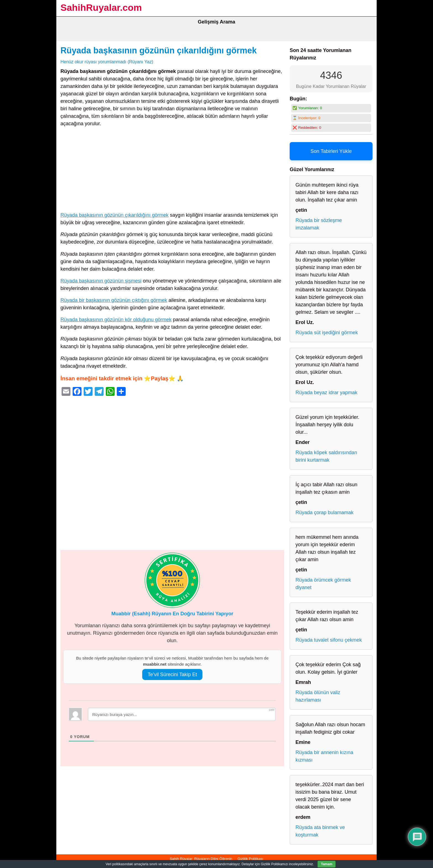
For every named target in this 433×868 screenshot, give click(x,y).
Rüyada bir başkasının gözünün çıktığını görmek (114, 300)
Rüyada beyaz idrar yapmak (326, 393)
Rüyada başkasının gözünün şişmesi (101, 281)
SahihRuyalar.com (101, 7)
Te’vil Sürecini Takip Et (172, 674)
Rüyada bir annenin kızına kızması (324, 756)
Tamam (327, 864)
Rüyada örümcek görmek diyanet (323, 584)
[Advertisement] (172, 171)
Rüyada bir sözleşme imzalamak (319, 224)
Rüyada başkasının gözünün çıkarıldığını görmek (159, 50)
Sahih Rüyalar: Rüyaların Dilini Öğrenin (201, 859)
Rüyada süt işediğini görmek (327, 333)
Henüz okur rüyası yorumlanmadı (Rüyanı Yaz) (107, 62)
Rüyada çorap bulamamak (324, 513)
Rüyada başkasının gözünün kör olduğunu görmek (116, 320)
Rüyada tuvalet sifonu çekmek (329, 640)
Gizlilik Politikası (250, 859)
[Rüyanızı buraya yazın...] (182, 714)
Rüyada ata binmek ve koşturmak (320, 831)
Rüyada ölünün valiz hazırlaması (318, 696)
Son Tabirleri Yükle (331, 151)
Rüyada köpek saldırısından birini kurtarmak (326, 456)
